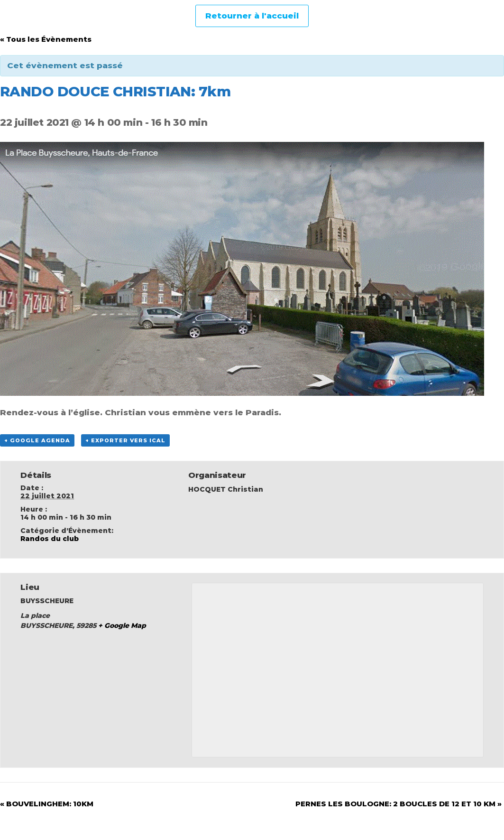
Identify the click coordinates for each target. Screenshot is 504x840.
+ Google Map (122, 625)
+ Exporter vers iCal (125, 440)
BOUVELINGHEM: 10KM (47, 804)
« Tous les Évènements (46, 39)
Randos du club (50, 539)
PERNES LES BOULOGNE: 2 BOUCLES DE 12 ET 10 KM (399, 804)
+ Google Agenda (37, 440)
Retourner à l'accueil (252, 16)
